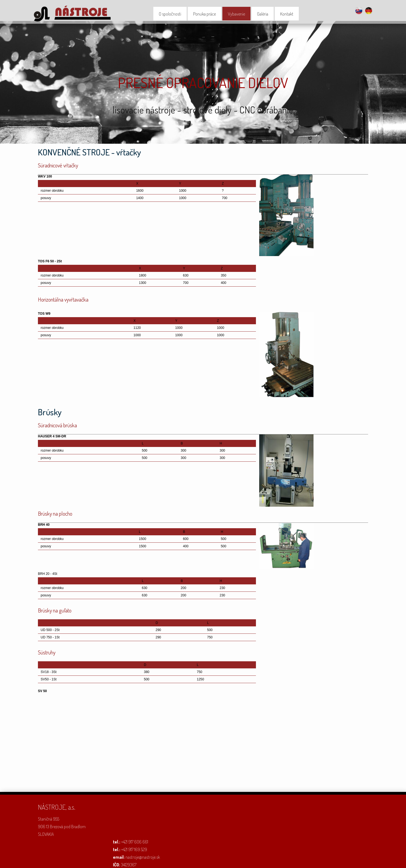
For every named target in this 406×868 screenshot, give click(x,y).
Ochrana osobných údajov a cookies (230, 860)
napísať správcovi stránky (181, 860)
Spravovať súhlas (274, 860)
